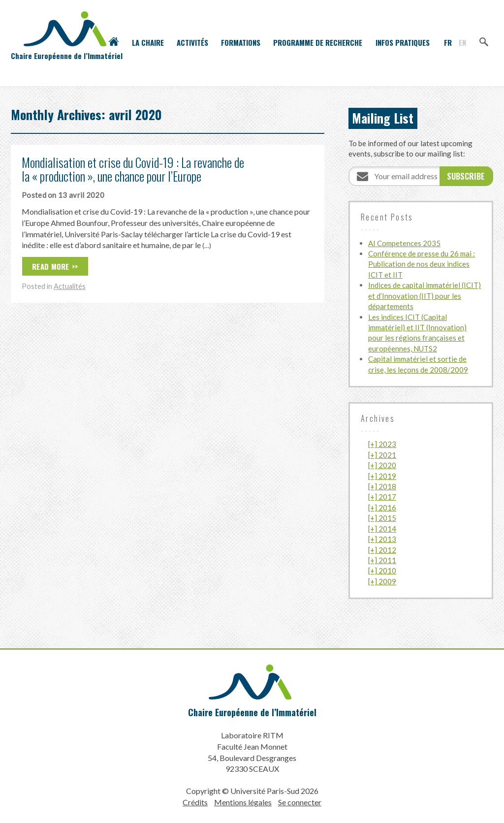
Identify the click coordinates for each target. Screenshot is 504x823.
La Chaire (148, 42)
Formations (241, 42)
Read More (51, 266)
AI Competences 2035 (404, 243)
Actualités (70, 286)
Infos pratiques (403, 42)
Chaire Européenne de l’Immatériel (252, 712)
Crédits (195, 802)
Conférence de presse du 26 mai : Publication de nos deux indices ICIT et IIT (422, 264)
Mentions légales (243, 802)
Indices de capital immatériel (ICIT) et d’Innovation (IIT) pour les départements (425, 296)
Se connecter (300, 802)
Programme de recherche (318, 42)
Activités (192, 42)
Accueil (114, 42)
